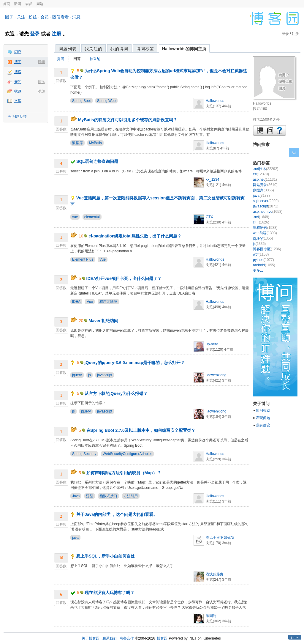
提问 (41, 62)
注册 (56, 34)
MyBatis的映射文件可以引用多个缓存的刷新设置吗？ (128, 120)
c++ (261, 222)
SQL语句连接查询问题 (97, 161)
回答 (77, 59)
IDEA (76, 302)
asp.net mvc (268, 212)
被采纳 (95, 59)
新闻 (18, 4)
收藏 (18, 91)
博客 (18, 72)
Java (76, 496)
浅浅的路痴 (215, 574)
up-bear (212, 344)
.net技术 (266, 169)
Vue (103, 259)
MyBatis (95, 143)
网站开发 (265, 185)
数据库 (77, 143)
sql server (266, 201)
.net (261, 217)
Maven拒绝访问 (103, 321)
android (264, 265)
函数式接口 (108, 496)
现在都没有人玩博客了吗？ (110, 593)
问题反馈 (20, 116)
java (75, 538)
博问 (18, 62)
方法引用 (131, 496)
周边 (40, 4)
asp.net (265, 179)
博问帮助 (263, 410)
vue (75, 217)
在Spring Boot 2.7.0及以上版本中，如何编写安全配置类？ (141, 430)
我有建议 (263, 425)
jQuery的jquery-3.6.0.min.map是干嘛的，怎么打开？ (135, 363)
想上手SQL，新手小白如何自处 (106, 556)
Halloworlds (215, 101)
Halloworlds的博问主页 (184, 49)
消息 (76, 17)
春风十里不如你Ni (220, 538)
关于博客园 (91, 638)
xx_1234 (212, 179)
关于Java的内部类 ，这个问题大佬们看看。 (117, 514)
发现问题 (263, 418)
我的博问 (119, 49)
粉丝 (33, 17)
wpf (261, 254)
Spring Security (84, 454)
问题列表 (68, 49)
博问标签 (145, 49)
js (90, 375)
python (263, 260)
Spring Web (106, 101)
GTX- (210, 217)
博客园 (162, 638)
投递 (41, 82)
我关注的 (94, 49)
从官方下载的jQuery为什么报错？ (116, 393)
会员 (29, 4)
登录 (35, 34)
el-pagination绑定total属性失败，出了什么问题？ (135, 236)
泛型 (90, 496)
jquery (77, 375)
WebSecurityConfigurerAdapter (127, 454)
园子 (9, 17)
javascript (105, 375)
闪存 (18, 52)
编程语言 (265, 228)
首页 (7, 4)
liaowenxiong (216, 375)
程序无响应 (108, 302)
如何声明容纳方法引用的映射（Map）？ (124, 473)
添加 (41, 91)
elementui (92, 217)
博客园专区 (267, 249)
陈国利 (211, 616)
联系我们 (110, 638)
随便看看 (61, 17)
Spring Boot (81, 101)
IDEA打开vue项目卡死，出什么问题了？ (124, 278)
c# (261, 174)
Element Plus (83, 259)
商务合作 (127, 638)
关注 (21, 17)
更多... (258, 270)
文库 (18, 101)
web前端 (265, 233)
